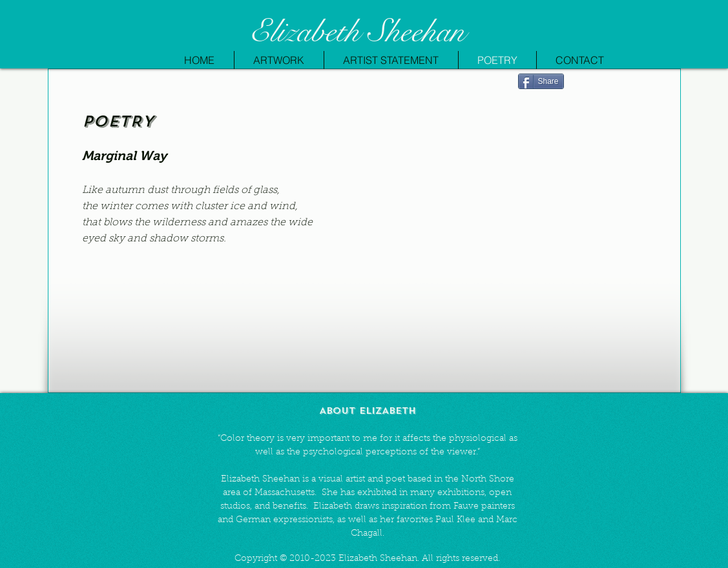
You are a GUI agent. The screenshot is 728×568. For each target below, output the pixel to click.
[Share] (541, 81)
